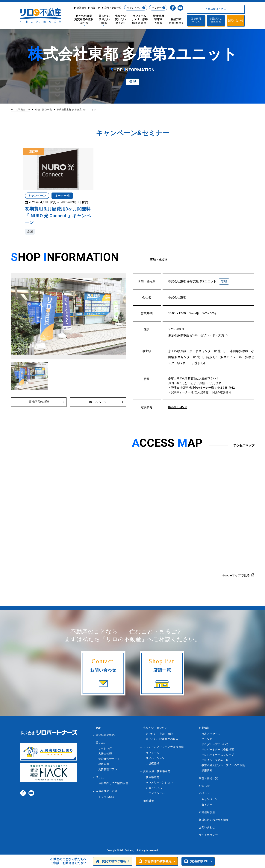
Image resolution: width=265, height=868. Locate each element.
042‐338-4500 (178, 407)
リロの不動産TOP (21, 110)
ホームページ (98, 402)
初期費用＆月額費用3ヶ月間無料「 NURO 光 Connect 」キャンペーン (58, 216)
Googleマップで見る (236, 575)
